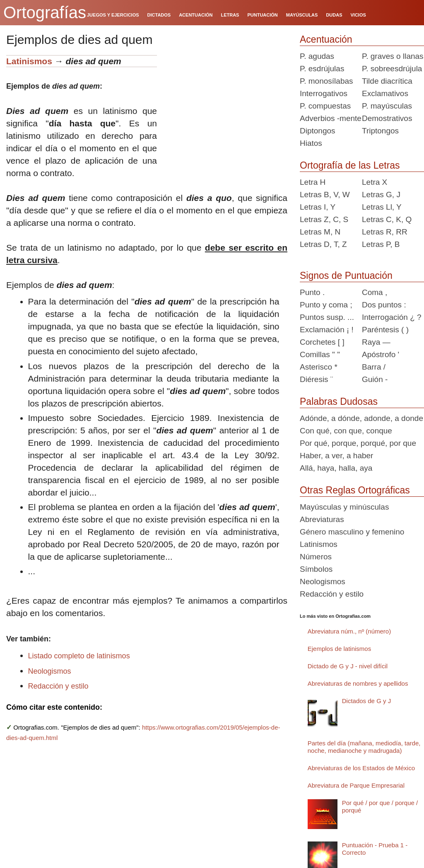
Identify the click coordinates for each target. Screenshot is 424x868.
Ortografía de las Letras (350, 165)
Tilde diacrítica (387, 81)
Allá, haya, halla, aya (336, 468)
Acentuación (326, 39)
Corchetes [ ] (322, 342)
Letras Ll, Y (382, 207)
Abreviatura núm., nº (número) (349, 631)
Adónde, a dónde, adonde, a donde (361, 418)
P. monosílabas (326, 81)
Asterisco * (319, 367)
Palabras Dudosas (339, 401)
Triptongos (380, 131)
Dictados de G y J (366, 701)
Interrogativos (324, 93)
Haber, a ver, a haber (336, 456)
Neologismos (50, 671)
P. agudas (317, 56)
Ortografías (45, 12)
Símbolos (316, 569)
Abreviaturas (322, 519)
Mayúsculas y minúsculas (344, 507)
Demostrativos (387, 118)
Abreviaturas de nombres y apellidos (358, 683)
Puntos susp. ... (327, 317)
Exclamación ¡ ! (327, 330)
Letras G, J (381, 195)
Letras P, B (381, 244)
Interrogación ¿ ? (392, 317)
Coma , (375, 292)
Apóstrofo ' (381, 354)
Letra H (313, 182)
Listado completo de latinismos (79, 656)
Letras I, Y (318, 207)
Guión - (375, 379)
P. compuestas (325, 106)
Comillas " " (320, 354)
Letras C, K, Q (387, 219)
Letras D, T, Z (323, 244)
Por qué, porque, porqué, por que (358, 443)
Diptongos (318, 131)
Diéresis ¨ (316, 379)
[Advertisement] (225, 107)
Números (316, 557)
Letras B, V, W (325, 195)
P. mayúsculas (387, 106)
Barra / (374, 367)
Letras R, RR (385, 232)
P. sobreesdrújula (392, 69)
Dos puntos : (384, 305)
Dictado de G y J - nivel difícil (348, 666)
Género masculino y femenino (352, 532)
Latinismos (29, 61)
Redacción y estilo (58, 686)
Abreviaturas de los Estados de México (361, 768)
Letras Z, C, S (324, 219)
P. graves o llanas (393, 56)
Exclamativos (385, 93)
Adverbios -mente (331, 118)
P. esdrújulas (322, 69)
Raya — (376, 342)
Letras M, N (320, 232)
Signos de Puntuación (346, 276)
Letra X (375, 182)
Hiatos (311, 143)
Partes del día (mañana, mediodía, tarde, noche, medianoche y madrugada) (364, 747)
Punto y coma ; (326, 305)
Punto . (312, 292)
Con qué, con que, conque (346, 431)
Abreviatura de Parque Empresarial (356, 785)
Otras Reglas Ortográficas (355, 490)
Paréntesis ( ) (385, 330)
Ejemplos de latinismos (339, 649)
